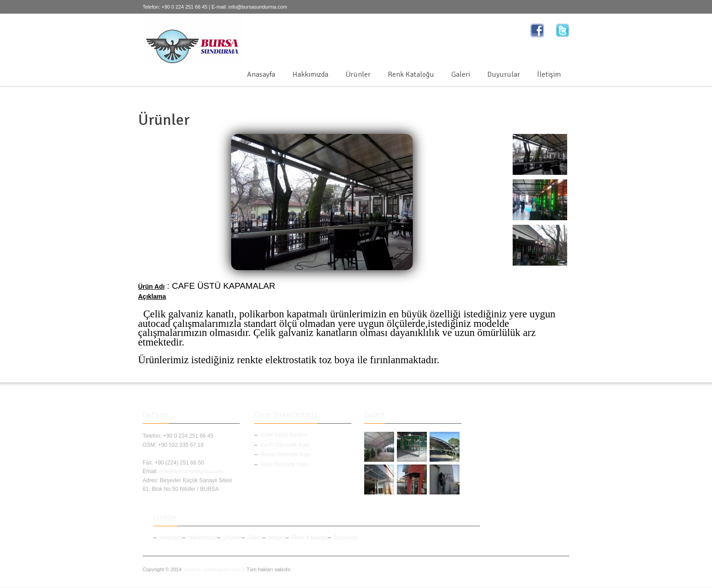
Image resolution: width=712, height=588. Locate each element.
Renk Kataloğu (411, 74)
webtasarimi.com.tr (224, 569)
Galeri (461, 74)
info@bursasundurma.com (258, 7)
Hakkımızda (310, 74)
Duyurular (504, 74)
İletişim (549, 74)
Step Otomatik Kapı (284, 464)
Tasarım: (193, 569)
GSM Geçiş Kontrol (284, 435)
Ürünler (358, 74)
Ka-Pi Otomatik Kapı (285, 445)
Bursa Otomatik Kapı (286, 455)
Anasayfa (261, 74)
